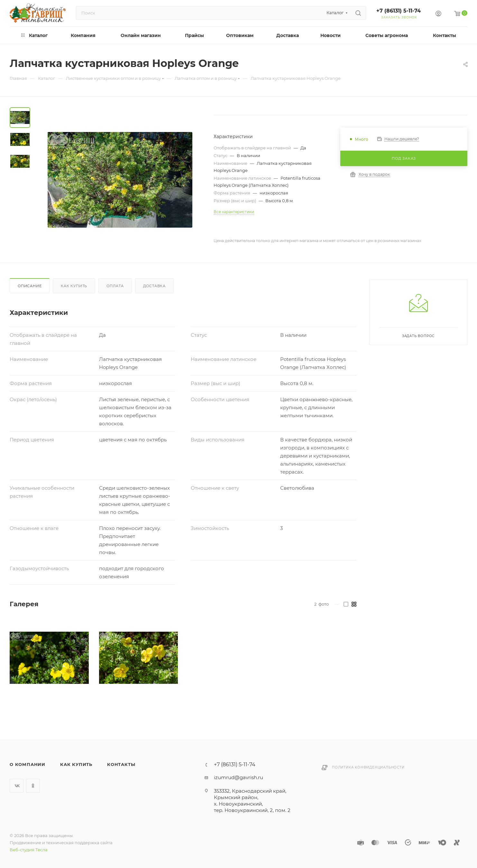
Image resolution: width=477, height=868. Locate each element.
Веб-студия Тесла (29, 850)
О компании (28, 764)
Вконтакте (17, 786)
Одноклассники (33, 786)
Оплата (115, 286)
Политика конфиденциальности (368, 767)
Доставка (154, 286)
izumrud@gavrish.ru (238, 777)
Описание (30, 286)
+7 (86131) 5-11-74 (399, 11)
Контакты (121, 764)
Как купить (74, 286)
